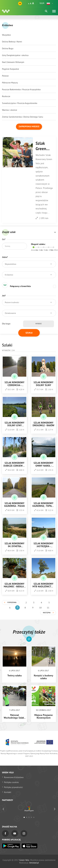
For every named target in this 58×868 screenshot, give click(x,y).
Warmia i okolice (10, 110)
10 (40, 608)
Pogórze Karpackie (10, 69)
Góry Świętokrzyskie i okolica (15, 55)
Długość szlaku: (38, 244)
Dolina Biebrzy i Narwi (12, 42)
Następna (47, 613)
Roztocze (6, 96)
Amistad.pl (34, 863)
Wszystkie (6, 35)
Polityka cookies (11, 782)
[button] (50, 3)
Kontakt (8, 792)
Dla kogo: (6, 324)
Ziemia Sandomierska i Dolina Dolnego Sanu (23, 117)
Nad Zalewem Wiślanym (13, 62)
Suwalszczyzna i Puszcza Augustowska (20, 103)
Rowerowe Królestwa (14, 777)
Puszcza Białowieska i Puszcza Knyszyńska (21, 89)
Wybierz (39, 324)
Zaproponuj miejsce (29, 127)
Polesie (5, 76)
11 (48, 608)
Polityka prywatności (13, 787)
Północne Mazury (10, 83)
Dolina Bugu (8, 48)
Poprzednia (12, 603)
